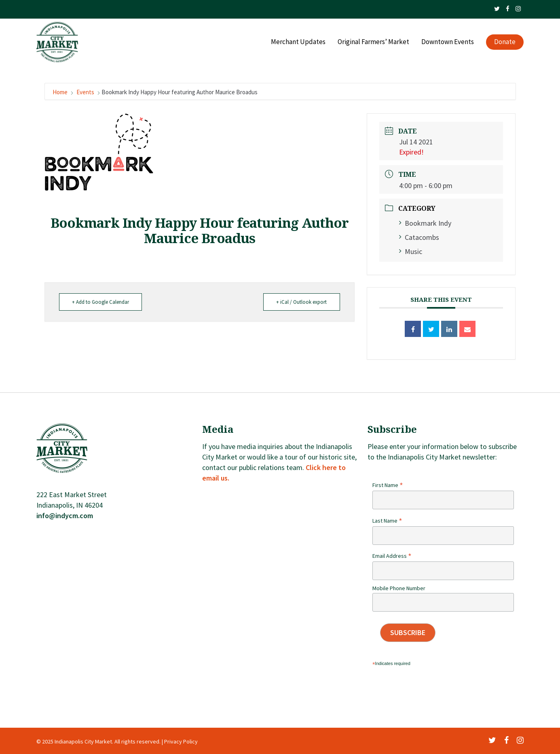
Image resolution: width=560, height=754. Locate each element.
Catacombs (419, 237)
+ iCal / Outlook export (301, 302)
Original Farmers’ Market (373, 43)
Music (411, 251)
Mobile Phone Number (399, 588)
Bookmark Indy (425, 223)
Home (61, 92)
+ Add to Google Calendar (102, 302)
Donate (505, 43)
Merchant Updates (298, 43)
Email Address (392, 556)
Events (85, 92)
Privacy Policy (181, 741)
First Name (388, 485)
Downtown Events (448, 43)
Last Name (387, 521)
